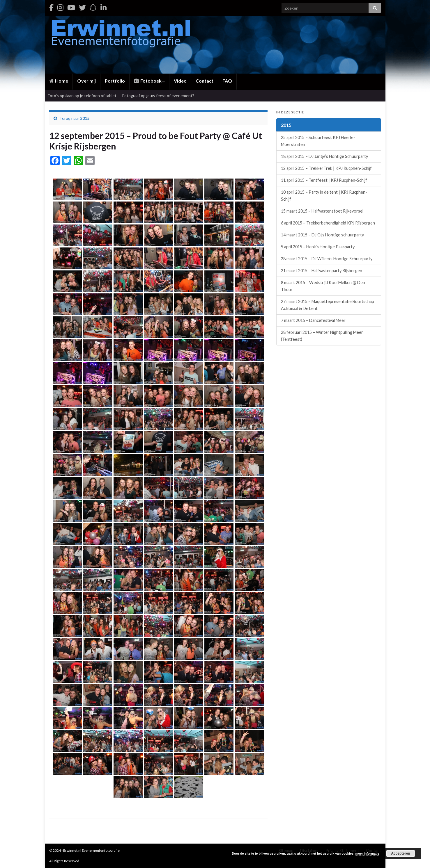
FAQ (227, 81)
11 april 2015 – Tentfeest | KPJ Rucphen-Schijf (324, 180)
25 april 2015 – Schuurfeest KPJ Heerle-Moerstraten (318, 141)
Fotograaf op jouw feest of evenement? (158, 96)
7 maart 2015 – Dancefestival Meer (313, 320)
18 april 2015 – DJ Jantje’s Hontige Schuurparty (324, 156)
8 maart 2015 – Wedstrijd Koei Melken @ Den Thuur (323, 286)
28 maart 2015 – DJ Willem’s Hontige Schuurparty (327, 259)
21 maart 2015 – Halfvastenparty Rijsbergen (322, 271)
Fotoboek (149, 81)
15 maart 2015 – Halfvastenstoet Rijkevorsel (322, 211)
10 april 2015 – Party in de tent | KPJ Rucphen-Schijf (324, 196)
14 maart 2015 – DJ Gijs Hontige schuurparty (322, 235)
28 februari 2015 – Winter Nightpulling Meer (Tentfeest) (322, 336)
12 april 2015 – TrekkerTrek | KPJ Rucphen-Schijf (326, 168)
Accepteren (400, 853)
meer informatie (367, 853)
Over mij (86, 81)
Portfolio (115, 81)
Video (180, 81)
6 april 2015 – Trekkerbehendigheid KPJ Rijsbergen (328, 223)
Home (59, 81)
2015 (85, 118)
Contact (205, 81)
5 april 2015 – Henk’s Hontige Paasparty (318, 247)
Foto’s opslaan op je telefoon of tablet (82, 96)
